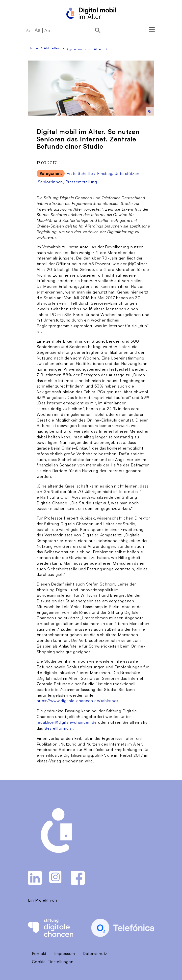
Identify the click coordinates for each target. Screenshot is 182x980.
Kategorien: (51, 173)
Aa (29, 30)
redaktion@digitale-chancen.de (67, 722)
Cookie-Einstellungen (53, 962)
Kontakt (39, 953)
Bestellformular (59, 728)
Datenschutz (95, 953)
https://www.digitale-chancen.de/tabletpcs (78, 701)
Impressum (65, 953)
